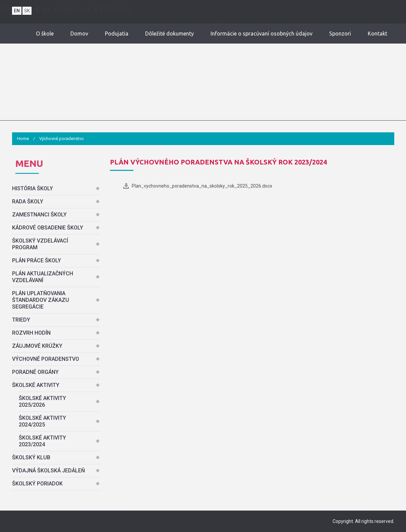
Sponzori (340, 34)
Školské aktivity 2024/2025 (42, 421)
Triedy (21, 320)
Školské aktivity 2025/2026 (42, 402)
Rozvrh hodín (31, 333)
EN (17, 11)
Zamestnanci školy (39, 215)
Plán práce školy (37, 260)
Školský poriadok (37, 484)
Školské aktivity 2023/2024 (42, 441)
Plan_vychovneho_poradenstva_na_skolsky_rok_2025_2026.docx (202, 186)
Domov (79, 34)
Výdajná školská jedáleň (48, 471)
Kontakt (378, 34)
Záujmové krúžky (37, 346)
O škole (45, 34)
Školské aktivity (36, 385)
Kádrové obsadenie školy (48, 228)
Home (23, 139)
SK (27, 11)
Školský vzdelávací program (40, 244)
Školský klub (31, 457)
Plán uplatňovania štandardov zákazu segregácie (41, 300)
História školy (33, 188)
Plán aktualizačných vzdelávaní (43, 277)
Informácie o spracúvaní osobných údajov (262, 34)
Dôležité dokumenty (169, 34)
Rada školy (28, 202)
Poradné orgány (35, 372)
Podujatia (117, 34)
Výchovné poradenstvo (46, 359)
